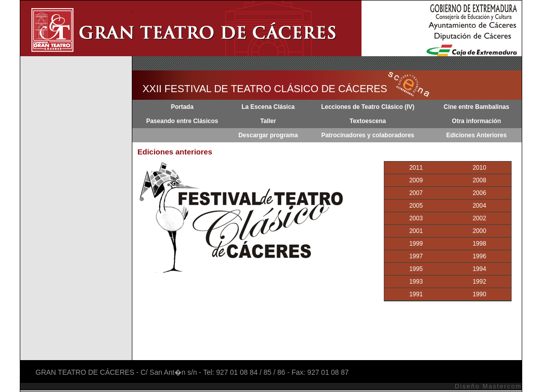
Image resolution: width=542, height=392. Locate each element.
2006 (479, 193)
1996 (479, 256)
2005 (416, 206)
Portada (182, 107)
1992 (479, 282)
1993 (416, 282)
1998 (479, 244)
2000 (479, 231)
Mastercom (502, 386)
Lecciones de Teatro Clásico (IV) (368, 107)
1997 (416, 256)
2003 (416, 218)
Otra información (476, 121)
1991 (416, 294)
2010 (479, 168)
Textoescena (368, 121)
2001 (416, 231)
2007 (416, 193)
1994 (479, 269)
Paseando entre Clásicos (182, 121)
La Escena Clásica (268, 107)
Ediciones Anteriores (477, 135)
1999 (416, 244)
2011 (416, 168)
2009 (416, 180)
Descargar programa (268, 135)
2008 (479, 180)
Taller (268, 121)
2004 (479, 206)
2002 (479, 218)
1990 (479, 294)
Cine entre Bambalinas (476, 107)
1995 (416, 269)
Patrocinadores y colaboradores (368, 135)
